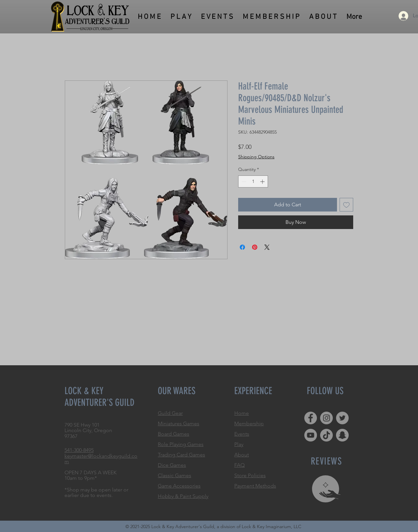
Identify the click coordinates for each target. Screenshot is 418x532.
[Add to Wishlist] (346, 205)
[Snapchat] (342, 435)
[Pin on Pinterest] (255, 247)
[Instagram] (326, 418)
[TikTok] (326, 435)
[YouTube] (311, 435)
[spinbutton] (253, 181)
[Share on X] (267, 247)
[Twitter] (342, 418)
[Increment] (263, 181)
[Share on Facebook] (242, 247)
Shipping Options (256, 157)
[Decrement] (243, 181)
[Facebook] (311, 418)
